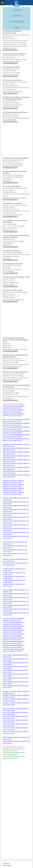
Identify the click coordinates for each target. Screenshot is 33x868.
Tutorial (17, 16)
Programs (17, 10)
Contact (16, 27)
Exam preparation (17, 21)
